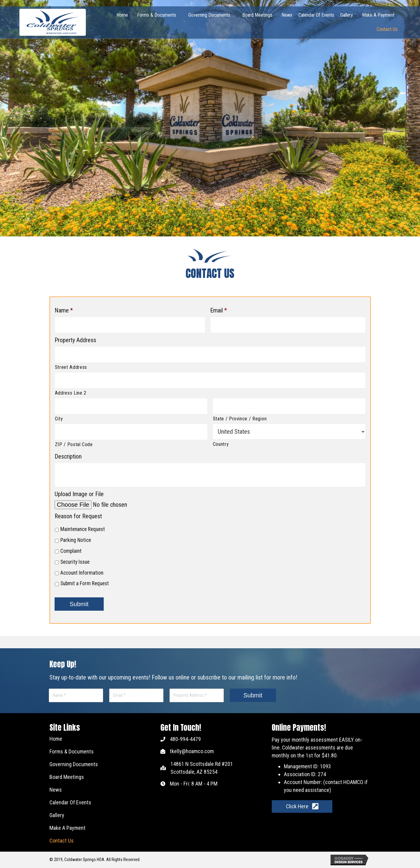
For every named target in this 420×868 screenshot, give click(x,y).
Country (221, 444)
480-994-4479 (185, 739)
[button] (302, 807)
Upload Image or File (79, 494)
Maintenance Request (83, 529)
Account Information (82, 573)
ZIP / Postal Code (74, 445)
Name (64, 310)
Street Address (71, 367)
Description (68, 457)
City (59, 419)
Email (218, 310)
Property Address (75, 340)
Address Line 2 (71, 393)
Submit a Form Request (85, 584)
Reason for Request (78, 516)
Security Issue (75, 562)
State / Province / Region (240, 419)
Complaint (71, 551)
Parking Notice (76, 540)
